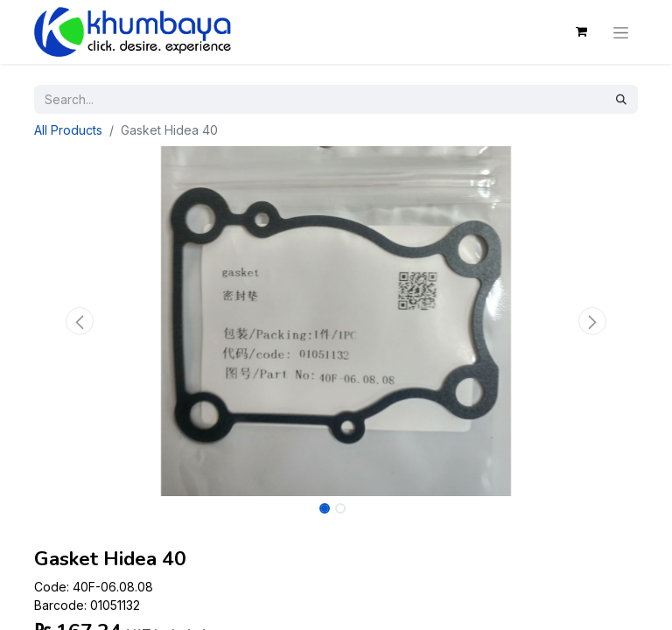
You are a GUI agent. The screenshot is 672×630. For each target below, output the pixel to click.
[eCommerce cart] (581, 31)
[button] (80, 321)
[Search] (621, 99)
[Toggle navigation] (621, 31)
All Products (68, 130)
